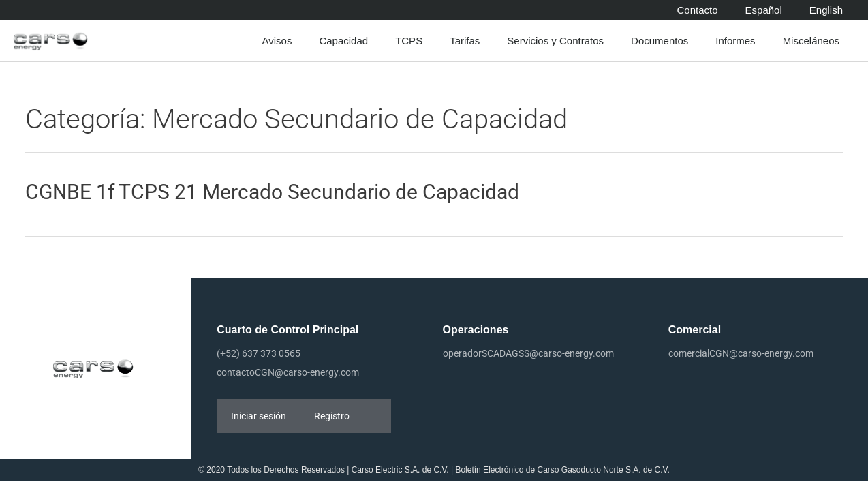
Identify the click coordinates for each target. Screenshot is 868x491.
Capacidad (347, 41)
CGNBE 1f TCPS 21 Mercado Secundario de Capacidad (272, 192)
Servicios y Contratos (559, 41)
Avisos (280, 41)
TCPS (412, 41)
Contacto (698, 10)
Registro (332, 416)
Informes (739, 41)
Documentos (663, 41)
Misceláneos (815, 41)
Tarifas (468, 41)
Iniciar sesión (259, 416)
